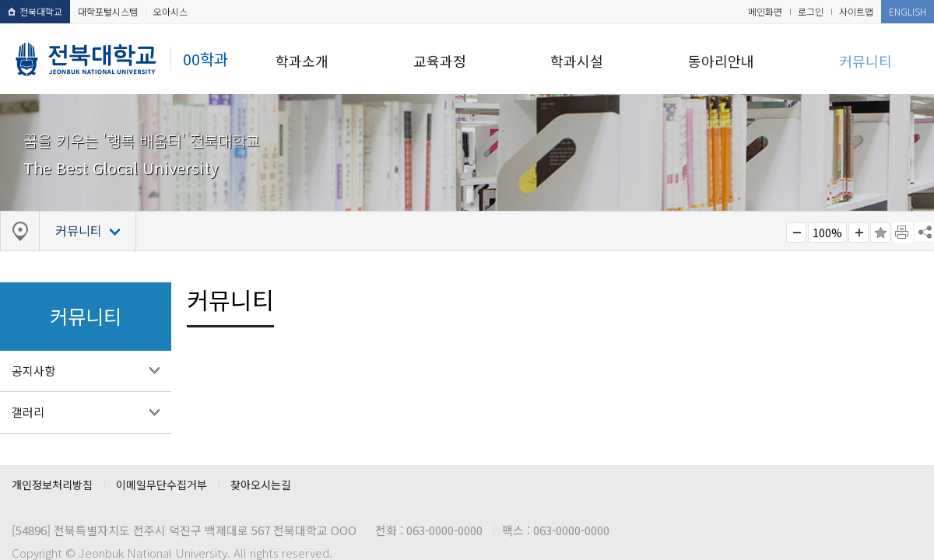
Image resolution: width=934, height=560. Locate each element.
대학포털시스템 (108, 11)
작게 (796, 233)
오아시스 (170, 11)
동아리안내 (721, 61)
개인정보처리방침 (52, 485)
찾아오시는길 (261, 485)
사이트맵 (856, 11)
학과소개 (302, 61)
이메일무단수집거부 (162, 485)
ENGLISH (908, 11)
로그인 (811, 11)
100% (827, 233)
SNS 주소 (924, 232)
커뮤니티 (866, 61)
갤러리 (28, 412)
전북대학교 (35, 11)
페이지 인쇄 (903, 233)
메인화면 (765, 11)
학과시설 (577, 61)
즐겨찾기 (880, 233)
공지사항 (33, 371)
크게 (859, 233)
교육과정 (440, 61)
